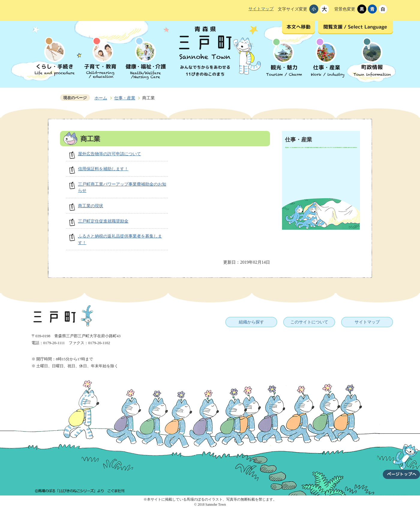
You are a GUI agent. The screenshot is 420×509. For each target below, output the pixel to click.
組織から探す (251, 322)
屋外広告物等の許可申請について (109, 154)
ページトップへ (401, 458)
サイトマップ (261, 9)
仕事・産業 (125, 98)
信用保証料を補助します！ (103, 169)
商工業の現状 (91, 206)
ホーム (101, 98)
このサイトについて (309, 322)
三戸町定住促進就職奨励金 (103, 221)
